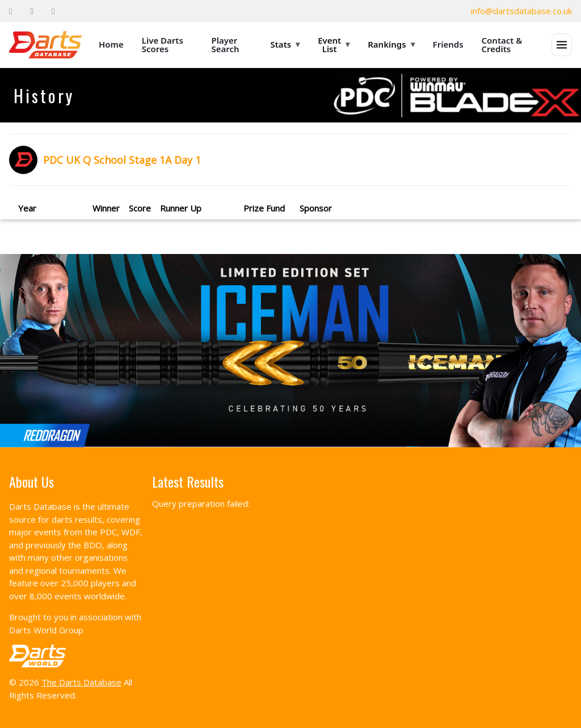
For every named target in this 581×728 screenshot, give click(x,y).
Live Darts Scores (163, 45)
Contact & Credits (502, 45)
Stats (285, 44)
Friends (448, 44)
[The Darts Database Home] (45, 45)
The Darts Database (81, 682)
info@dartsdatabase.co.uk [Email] (521, 11)
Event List (334, 45)
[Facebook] (10, 11)
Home (111, 44)
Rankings (391, 44)
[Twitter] (31, 11)
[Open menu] (562, 45)
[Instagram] (53, 11)
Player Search (226, 45)
